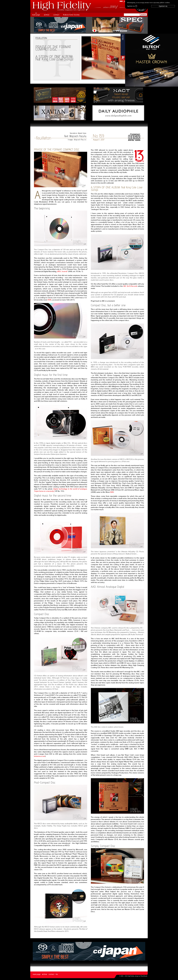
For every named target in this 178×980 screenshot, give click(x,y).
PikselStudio (144, 976)
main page (36, 15)
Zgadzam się (132, 6)
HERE (50, 300)
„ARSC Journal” (62, 272)
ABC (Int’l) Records (130, 286)
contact (56, 15)
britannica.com (40, 756)
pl (124, 2)
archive (47, 15)
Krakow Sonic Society (71, 15)
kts (57, 974)
